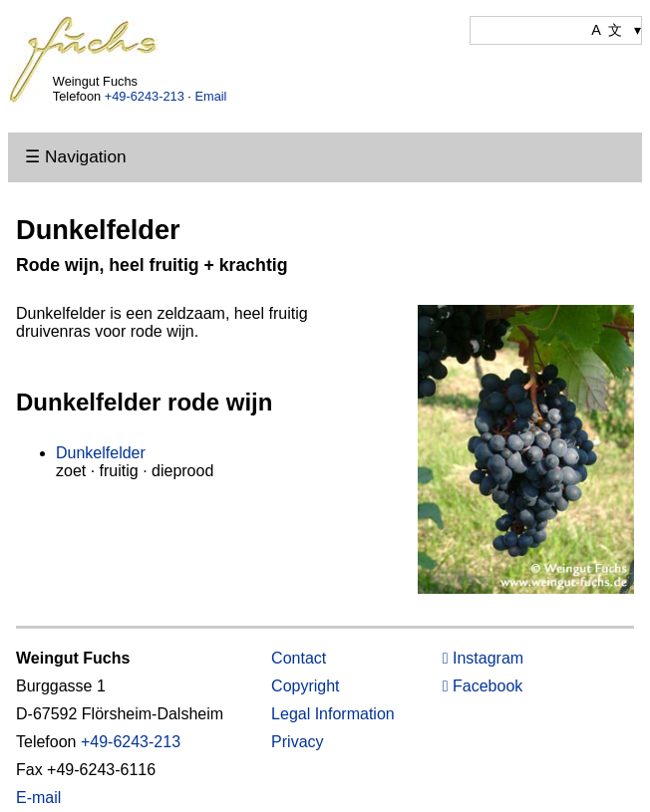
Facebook (483, 686)
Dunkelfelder (101, 453)
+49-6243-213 (145, 96)
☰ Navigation (75, 156)
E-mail (38, 798)
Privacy (297, 742)
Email (210, 96)
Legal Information (333, 714)
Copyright (305, 686)
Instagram (483, 658)
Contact (299, 658)
